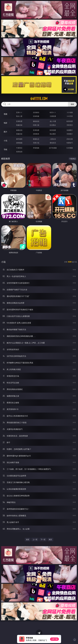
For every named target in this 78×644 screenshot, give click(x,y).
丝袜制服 (36, 116)
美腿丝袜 (19, 134)
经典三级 (36, 125)
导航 (6, 149)
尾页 (50, 539)
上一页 (35, 539)
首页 (28, 539)
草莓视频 (36, 148)
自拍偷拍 (36, 112)
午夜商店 (19, 148)
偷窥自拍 (19, 130)
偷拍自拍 (36, 121)
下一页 (43, 539)
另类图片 (70, 134)
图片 (6, 132)
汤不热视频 (53, 148)
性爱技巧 (70, 143)
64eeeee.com (39, 99)
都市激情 (19, 139)
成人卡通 (53, 121)
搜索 (72, 104)
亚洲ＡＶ (19, 112)
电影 (6, 123)
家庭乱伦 (36, 139)
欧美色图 (53, 130)
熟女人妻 (19, 116)
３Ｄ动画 (70, 112)
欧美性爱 (70, 121)
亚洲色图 (36, 130)
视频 (6, 114)
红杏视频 (70, 148)
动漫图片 (70, 130)
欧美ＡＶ (53, 112)
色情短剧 (19, 152)
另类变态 (70, 125)
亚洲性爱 (19, 121)
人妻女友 (53, 139)
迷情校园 (19, 143)
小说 (6, 141)
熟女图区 (53, 134)
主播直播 (53, 116)
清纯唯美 (36, 134)
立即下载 (54, 639)
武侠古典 (70, 139)
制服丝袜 (19, 125)
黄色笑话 (53, 143)
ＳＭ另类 (70, 116)
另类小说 (36, 143)
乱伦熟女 (53, 125)
